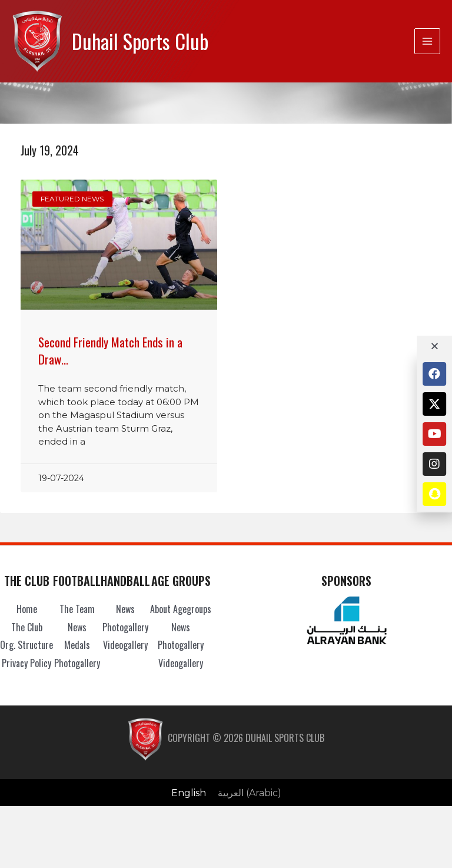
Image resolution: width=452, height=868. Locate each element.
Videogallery (125, 645)
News (77, 627)
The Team (77, 609)
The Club (27, 627)
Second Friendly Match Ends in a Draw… (110, 350)
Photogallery (77, 663)
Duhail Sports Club (140, 41)
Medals (77, 645)
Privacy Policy (26, 663)
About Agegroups (181, 609)
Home (27, 609)
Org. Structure (26, 645)
